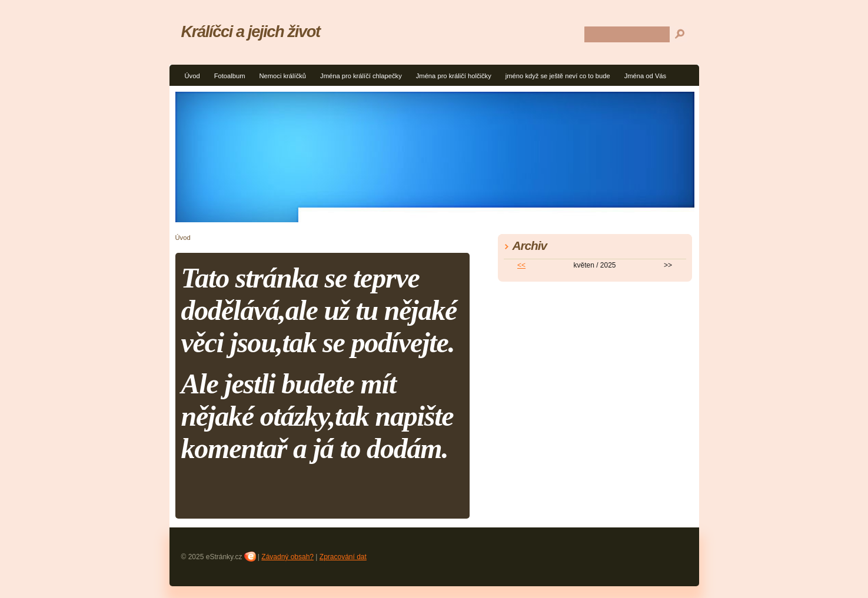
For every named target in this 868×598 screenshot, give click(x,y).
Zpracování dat (343, 557)
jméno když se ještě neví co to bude (558, 76)
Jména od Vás (646, 76)
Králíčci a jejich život (251, 31)
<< (521, 265)
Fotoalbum (230, 76)
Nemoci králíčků (282, 76)
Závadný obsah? (287, 557)
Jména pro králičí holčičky (454, 76)
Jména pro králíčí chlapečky (361, 76)
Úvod (192, 76)
